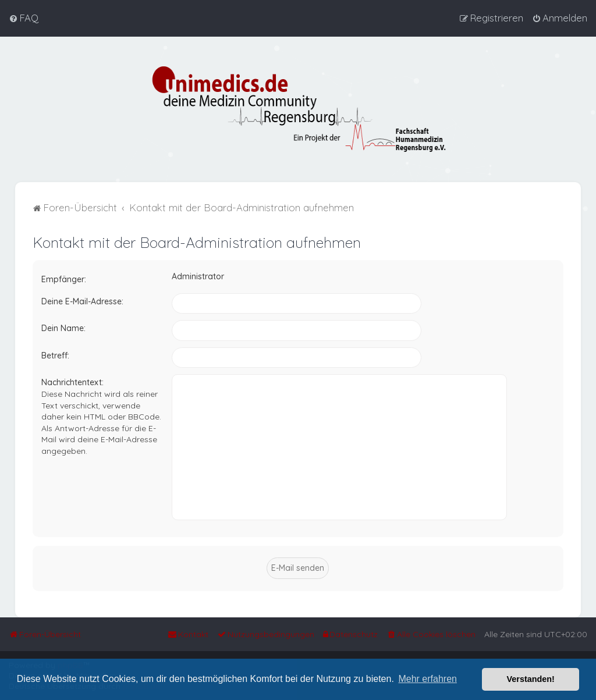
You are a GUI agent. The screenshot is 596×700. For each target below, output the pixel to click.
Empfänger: (64, 279)
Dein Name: (63, 328)
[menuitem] (24, 18)
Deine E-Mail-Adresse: (82, 301)
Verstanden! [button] (531, 679)
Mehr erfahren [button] (428, 679)
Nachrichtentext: (72, 382)
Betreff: (55, 355)
